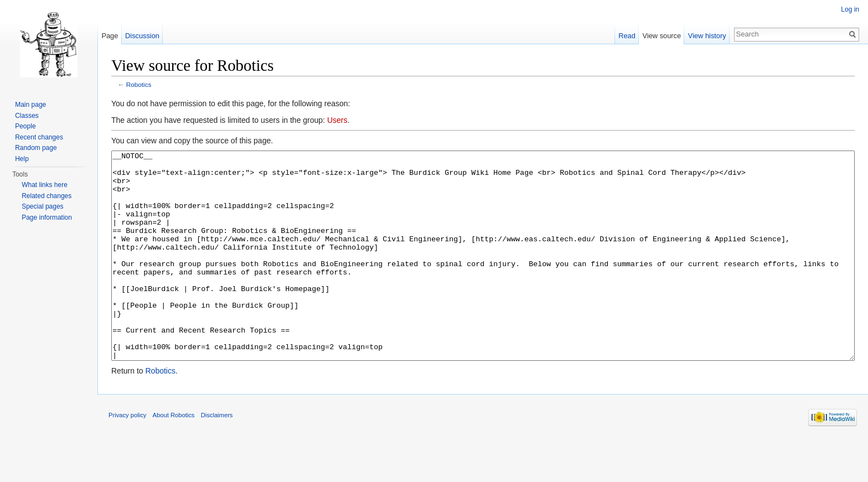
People (25, 126)
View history (707, 36)
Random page (36, 148)
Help (22, 159)
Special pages (42, 206)
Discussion (142, 36)
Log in (850, 9)
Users (337, 120)
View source (662, 36)
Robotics (139, 84)
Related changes (46, 196)
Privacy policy (127, 457)
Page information (47, 217)
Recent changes (39, 137)
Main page (30, 105)
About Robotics (174, 457)
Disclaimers (217, 457)
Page (110, 36)
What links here (45, 185)
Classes (27, 116)
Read (627, 36)
